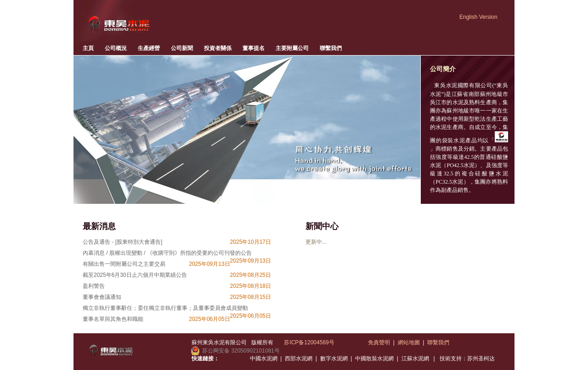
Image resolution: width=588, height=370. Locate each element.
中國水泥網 (264, 359)
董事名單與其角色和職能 (113, 319)
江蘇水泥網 (415, 359)
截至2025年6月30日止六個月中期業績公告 (135, 275)
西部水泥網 (299, 359)
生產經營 (149, 48)
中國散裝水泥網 (374, 359)
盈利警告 (94, 286)
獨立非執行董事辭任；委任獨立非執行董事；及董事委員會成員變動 (165, 308)
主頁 (88, 48)
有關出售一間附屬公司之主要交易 (124, 264)
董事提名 (254, 48)
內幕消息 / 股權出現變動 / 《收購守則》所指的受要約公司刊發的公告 (167, 253)
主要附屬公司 (292, 48)
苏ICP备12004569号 (309, 342)
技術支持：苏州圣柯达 (467, 359)
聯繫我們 (331, 48)
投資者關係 (218, 48)
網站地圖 (409, 342)
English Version (478, 17)
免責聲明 (379, 342)
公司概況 (116, 48)
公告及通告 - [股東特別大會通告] (122, 242)
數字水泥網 (334, 359)
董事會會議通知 (102, 297)
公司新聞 (182, 48)
